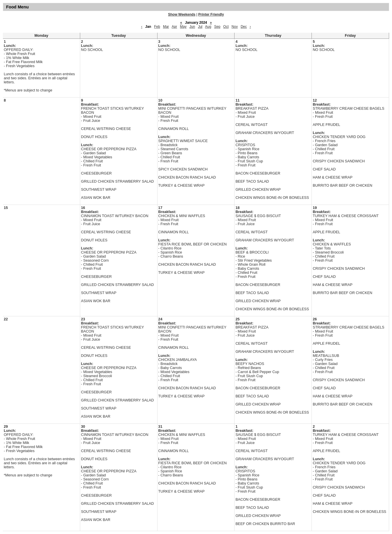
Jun (192, 27)
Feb (157, 27)
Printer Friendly (211, 14)
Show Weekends (182, 14)
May (183, 27)
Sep (217, 27)
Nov (235, 27)
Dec (244, 27)
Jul (200, 27)
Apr (174, 27)
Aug (208, 27)
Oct (226, 27)
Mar (166, 27)
